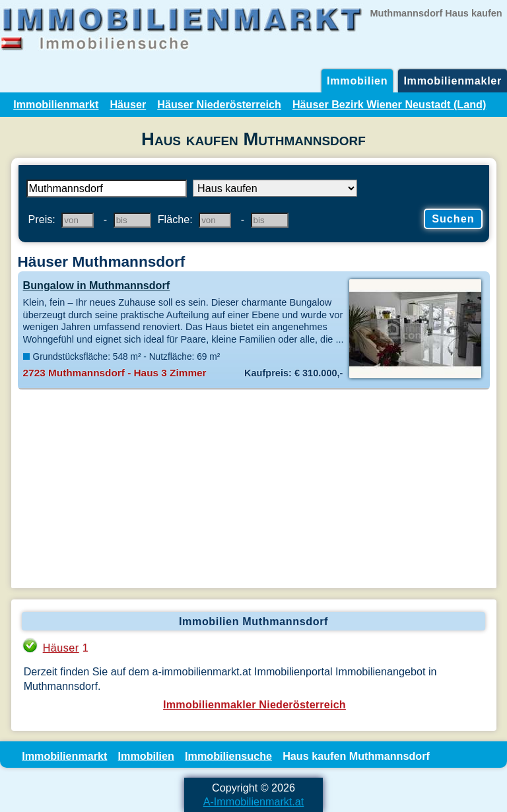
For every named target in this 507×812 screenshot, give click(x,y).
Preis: (42, 219)
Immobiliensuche (228, 756)
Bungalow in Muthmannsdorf (97, 285)
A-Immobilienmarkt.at (254, 801)
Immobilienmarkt (56, 104)
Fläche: (175, 219)
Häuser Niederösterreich (219, 104)
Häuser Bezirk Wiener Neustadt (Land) (389, 104)
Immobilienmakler (453, 81)
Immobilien (357, 81)
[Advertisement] (254, 489)
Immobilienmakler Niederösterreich (254, 704)
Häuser (128, 104)
